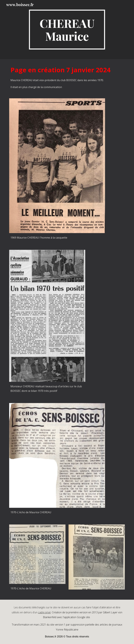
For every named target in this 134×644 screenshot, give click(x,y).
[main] (67, 30)
